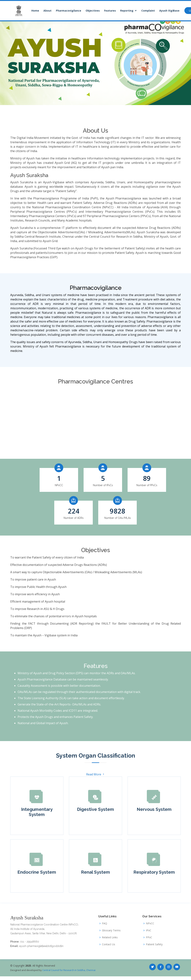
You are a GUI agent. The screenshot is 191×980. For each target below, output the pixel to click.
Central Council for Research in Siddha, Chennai (69, 970)
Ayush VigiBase (169, 11)
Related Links (110, 937)
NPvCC (150, 923)
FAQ (104, 923)
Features (110, 11)
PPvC (149, 937)
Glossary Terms (111, 930)
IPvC (149, 930)
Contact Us (109, 944)
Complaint (148, 11)
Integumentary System (37, 812)
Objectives (93, 11)
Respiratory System (154, 872)
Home (35, 11)
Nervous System (154, 809)
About (47, 11)
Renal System (95, 872)
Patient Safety (154, 944)
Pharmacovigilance (69, 11)
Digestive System (95, 809)
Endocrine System (37, 872)
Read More (95, 774)
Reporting (127, 11)
